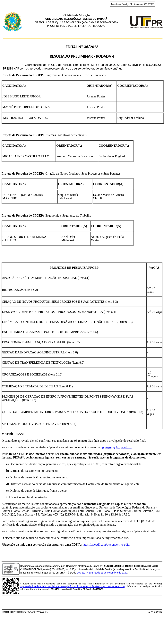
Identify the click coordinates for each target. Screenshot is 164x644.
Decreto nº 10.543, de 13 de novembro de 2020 (102, 573)
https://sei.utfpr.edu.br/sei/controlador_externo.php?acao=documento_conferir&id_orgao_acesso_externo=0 (72, 586)
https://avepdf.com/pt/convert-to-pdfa (106, 545)
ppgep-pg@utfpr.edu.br (117, 447)
